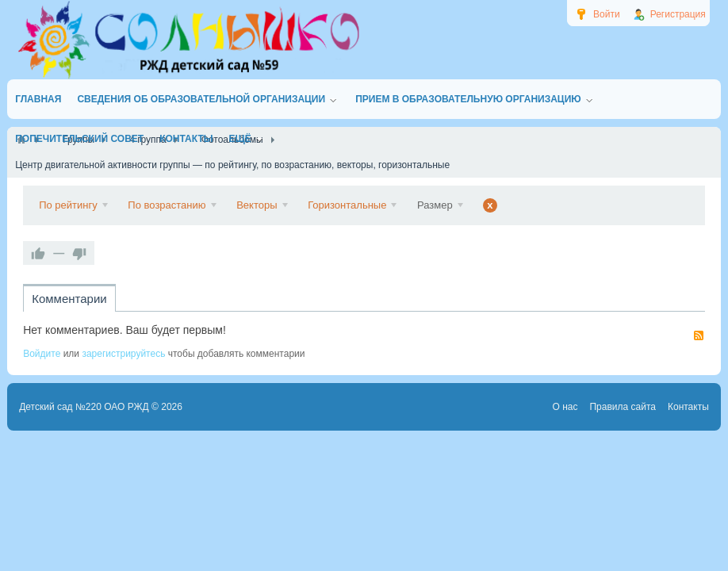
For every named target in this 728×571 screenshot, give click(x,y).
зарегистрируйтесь (123, 354)
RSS (699, 335)
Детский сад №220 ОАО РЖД (84, 407)
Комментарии (69, 299)
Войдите (42, 354)
